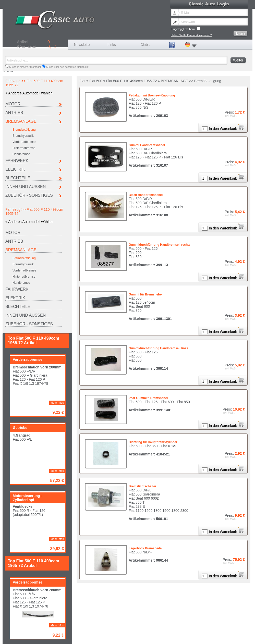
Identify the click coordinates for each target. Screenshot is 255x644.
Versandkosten (103, 637)
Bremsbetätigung (24, 130)
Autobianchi (14, 627)
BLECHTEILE (18, 178)
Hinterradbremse (24, 148)
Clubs (145, 45)
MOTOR (13, 104)
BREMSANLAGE (21, 121)
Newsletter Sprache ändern (23, 637)
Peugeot (211, 627)
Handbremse (21, 154)
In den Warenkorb (226, 129)
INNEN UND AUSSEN (26, 187)
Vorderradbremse (24, 142)
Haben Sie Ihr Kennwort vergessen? (191, 35)
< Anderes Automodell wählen (29, 93)
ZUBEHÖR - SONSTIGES (29, 195)
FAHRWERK (17, 161)
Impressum (86, 637)
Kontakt (72, 637)
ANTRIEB (14, 113)
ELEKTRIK (15, 169)
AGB (117, 637)
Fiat (76, 627)
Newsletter (82, 45)
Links (112, 45)
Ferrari (111, 627)
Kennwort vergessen (53, 637)
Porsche (12, 629)
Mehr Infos (57, 274)
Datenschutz (130, 637)
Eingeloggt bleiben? (185, 29)
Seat (44, 629)
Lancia (144, 627)
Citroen (45, 627)
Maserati (178, 627)
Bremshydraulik (23, 136)
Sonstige (79, 629)
